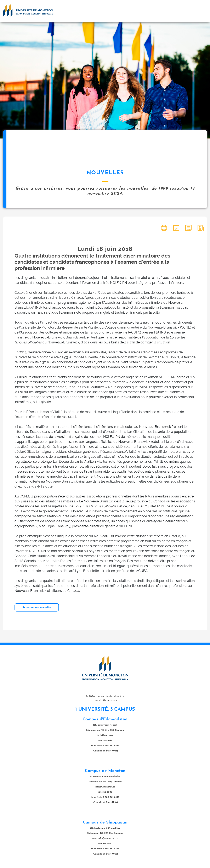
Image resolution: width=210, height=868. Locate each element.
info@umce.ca (105, 735)
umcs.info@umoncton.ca (105, 839)
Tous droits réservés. (105, 700)
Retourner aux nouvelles (37, 607)
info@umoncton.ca (105, 787)
